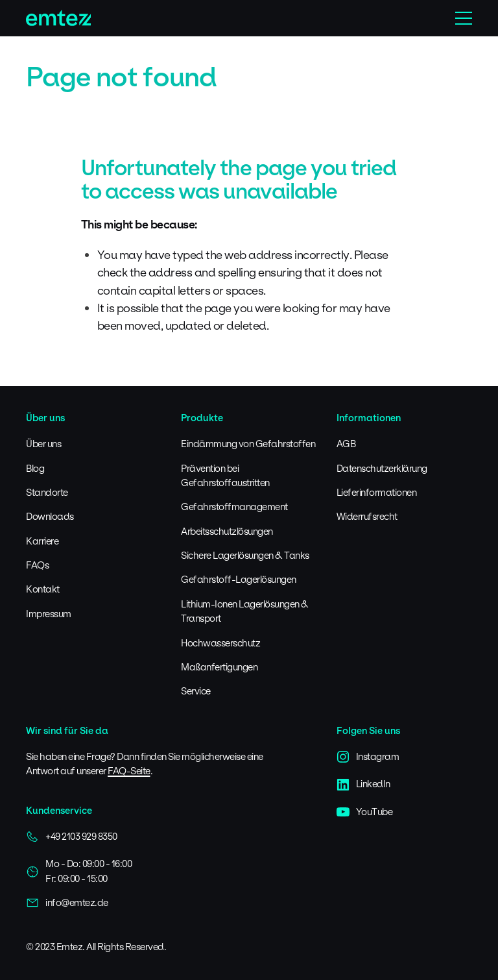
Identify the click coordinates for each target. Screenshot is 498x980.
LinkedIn (363, 784)
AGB (346, 444)
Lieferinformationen (377, 492)
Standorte (47, 492)
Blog (35, 468)
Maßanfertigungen (219, 667)
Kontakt (43, 589)
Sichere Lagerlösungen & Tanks (245, 555)
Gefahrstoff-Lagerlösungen (239, 579)
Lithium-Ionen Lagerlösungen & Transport (245, 611)
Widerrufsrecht (367, 516)
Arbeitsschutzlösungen (227, 531)
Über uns (43, 444)
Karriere (42, 541)
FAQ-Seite (129, 771)
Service (196, 691)
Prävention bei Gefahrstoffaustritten (225, 475)
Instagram (368, 757)
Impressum (49, 614)
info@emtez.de (67, 903)
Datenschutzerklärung (382, 468)
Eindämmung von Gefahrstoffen (248, 444)
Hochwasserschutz (220, 643)
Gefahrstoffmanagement (234, 507)
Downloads (50, 516)
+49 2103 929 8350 (72, 837)
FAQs (37, 565)
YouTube (365, 812)
